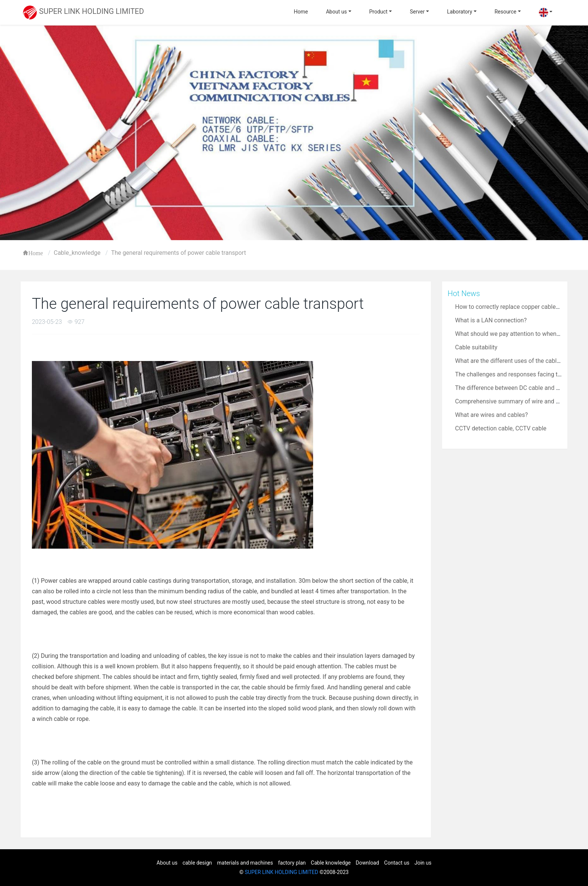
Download (367, 863)
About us (336, 12)
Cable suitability (476, 347)
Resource (505, 12)
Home (301, 12)
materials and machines (245, 863)
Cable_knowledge (77, 253)
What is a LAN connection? (491, 320)
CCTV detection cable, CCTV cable (501, 428)
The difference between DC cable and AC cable (517, 388)
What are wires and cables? (492, 415)
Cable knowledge (331, 863)
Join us (423, 863)
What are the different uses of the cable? (509, 361)
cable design (197, 863)
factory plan (292, 863)
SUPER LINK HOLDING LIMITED (282, 872)
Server (417, 12)
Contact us (397, 863)
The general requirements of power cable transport (178, 253)
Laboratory (460, 12)
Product (379, 12)
